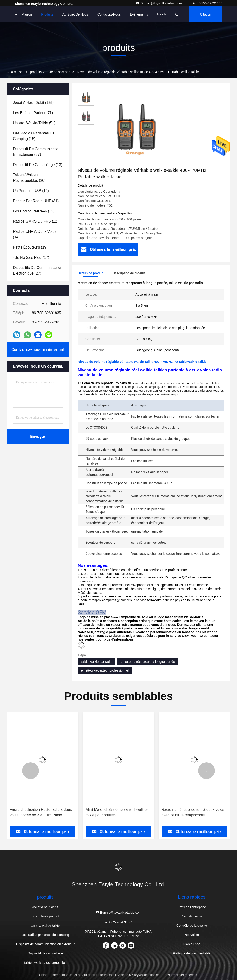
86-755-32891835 (207, 3)
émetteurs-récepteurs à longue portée (148, 662)
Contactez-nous (109, 14)
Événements (139, 14)
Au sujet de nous (75, 14)
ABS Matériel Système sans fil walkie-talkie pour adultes (117, 812)
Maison (27, 14)
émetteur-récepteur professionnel (105, 670)
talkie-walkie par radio (97, 662)
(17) (31, 257)
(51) (34, 123)
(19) (30, 247)
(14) (35, 234)
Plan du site (192, 944)
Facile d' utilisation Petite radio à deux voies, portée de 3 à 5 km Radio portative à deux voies (41, 813)
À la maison (16, 72)
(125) (33, 103)
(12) (31, 191)
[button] (31, 771)
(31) (36, 201)
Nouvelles (192, 935)
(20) (29, 178)
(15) (34, 136)
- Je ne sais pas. (59, 72)
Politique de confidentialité (192, 953)
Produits (47, 14)
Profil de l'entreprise (192, 907)
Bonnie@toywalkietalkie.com (159, 3)
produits (36, 72)
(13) (38, 165)
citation (206, 14)
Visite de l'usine (192, 916)
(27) (37, 152)
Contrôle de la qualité (192, 926)
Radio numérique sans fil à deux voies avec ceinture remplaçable (193, 812)
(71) (33, 113)
